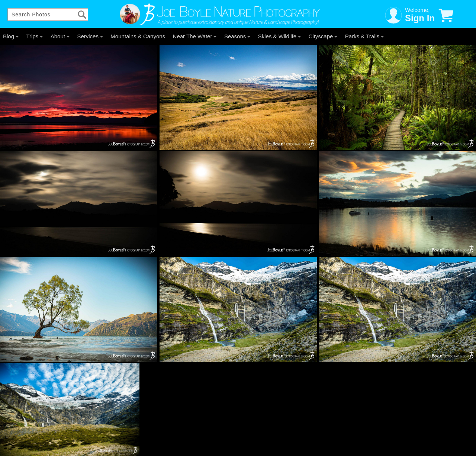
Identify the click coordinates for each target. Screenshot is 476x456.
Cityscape (323, 36)
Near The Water (195, 36)
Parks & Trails (365, 36)
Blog (11, 36)
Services (90, 36)
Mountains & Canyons (138, 36)
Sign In (420, 18)
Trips (34, 36)
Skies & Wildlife (279, 36)
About (60, 36)
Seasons (237, 36)
